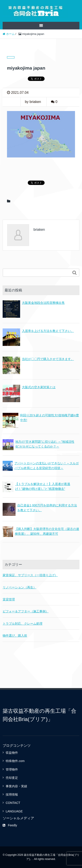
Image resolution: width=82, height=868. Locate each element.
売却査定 (12, 778)
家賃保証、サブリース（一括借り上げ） (30, 575)
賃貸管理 (9, 599)
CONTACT (13, 803)
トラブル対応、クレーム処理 (23, 624)
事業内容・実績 (16, 786)
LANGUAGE (14, 811)
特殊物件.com (15, 761)
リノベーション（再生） (19, 587)
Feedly (10, 825)
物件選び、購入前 (15, 636)
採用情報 (12, 795)
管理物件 (12, 769)
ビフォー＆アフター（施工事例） (26, 611)
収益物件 (12, 753)
